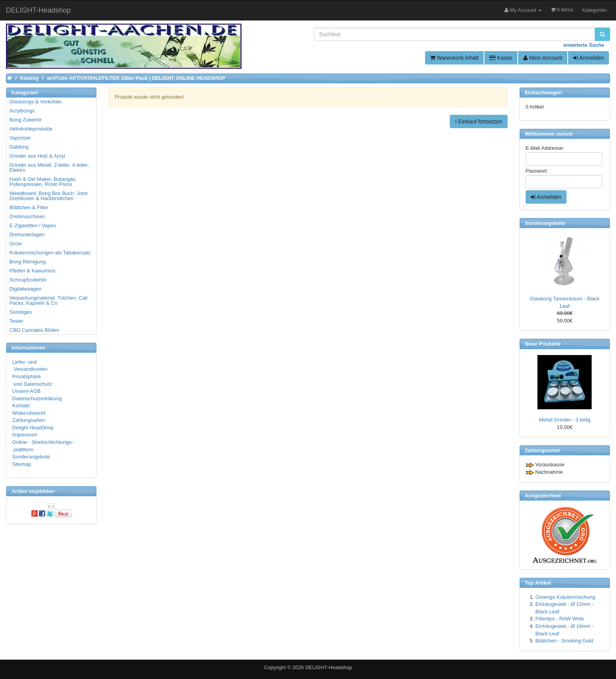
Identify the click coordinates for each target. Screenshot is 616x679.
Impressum (25, 435)
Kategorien (595, 10)
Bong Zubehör (26, 120)
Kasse (501, 58)
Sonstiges (21, 312)
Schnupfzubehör (28, 280)
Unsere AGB (26, 391)
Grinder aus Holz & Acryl (37, 156)
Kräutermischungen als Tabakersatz (50, 253)
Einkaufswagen (544, 93)
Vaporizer (20, 138)
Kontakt (21, 406)
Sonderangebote (31, 457)
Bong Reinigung (28, 262)
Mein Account (543, 58)
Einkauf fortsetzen (479, 121)
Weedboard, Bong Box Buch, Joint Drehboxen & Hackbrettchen (49, 196)
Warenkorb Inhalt (454, 58)
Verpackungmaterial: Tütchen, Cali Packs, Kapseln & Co (48, 300)
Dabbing (19, 147)
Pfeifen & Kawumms (32, 271)
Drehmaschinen (27, 216)
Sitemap (22, 464)
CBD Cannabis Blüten (34, 330)
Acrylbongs (22, 111)
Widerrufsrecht (29, 413)
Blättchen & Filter (29, 207)
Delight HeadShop (33, 428)
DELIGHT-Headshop (329, 667)
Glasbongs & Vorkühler (36, 102)
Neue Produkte (543, 344)
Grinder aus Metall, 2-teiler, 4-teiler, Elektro (49, 167)
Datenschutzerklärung (37, 398)
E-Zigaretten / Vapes (33, 225)
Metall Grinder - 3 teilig (565, 420)
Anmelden (588, 58)
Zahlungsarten (28, 420)
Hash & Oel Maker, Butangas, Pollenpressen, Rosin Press (43, 182)
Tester (16, 321)
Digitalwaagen (26, 289)
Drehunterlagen (27, 235)
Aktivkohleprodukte (31, 129)
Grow (16, 244)
